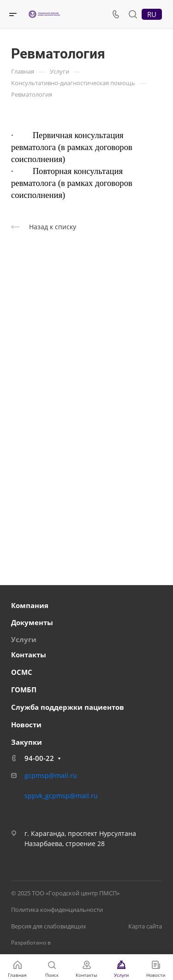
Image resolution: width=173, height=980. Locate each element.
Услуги (24, 639)
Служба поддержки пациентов (68, 707)
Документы (32, 622)
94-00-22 (39, 758)
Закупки (27, 742)
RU (152, 14)
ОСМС (22, 672)
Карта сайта (145, 926)
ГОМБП (24, 690)
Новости (26, 725)
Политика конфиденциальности (57, 910)
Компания (30, 605)
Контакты (29, 655)
